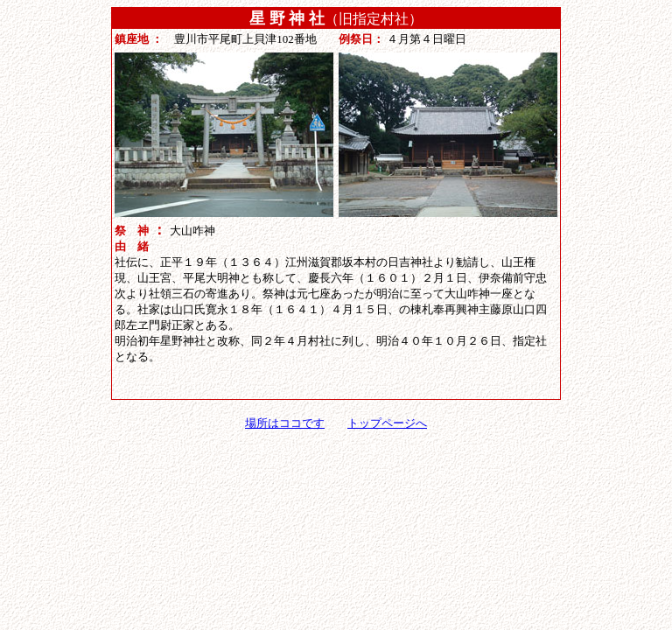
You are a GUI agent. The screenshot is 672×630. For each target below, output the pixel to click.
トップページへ (387, 423)
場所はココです (285, 423)
